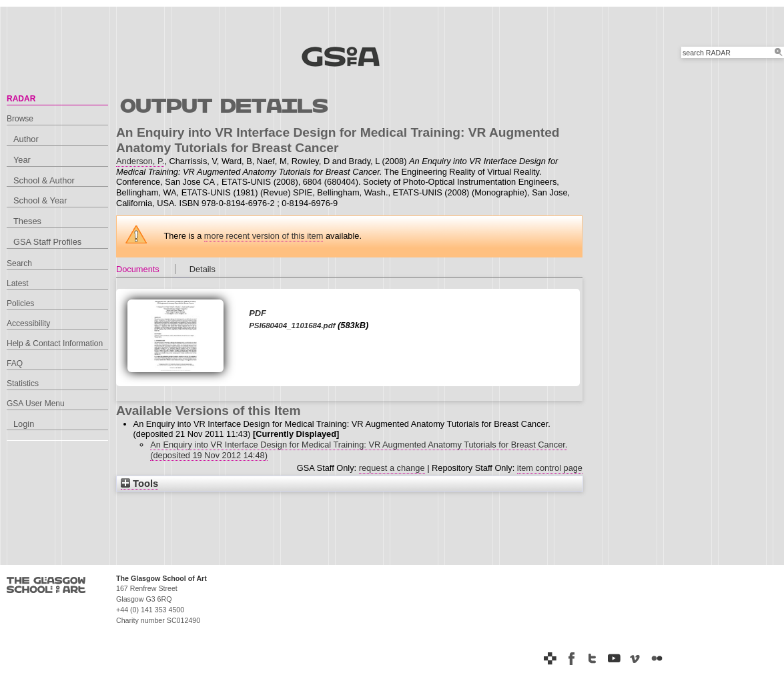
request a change (392, 468)
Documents (138, 269)
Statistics (23, 384)
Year (22, 160)
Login (24, 424)
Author (26, 139)
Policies (20, 303)
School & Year (40, 200)
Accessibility (28, 323)
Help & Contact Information (55, 344)
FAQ (15, 364)
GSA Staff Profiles (47, 242)
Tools (139, 484)
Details (203, 269)
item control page (550, 468)
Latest (18, 283)
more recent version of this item (264, 236)
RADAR (21, 99)
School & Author (44, 180)
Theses (27, 221)
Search (19, 263)
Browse (20, 119)
